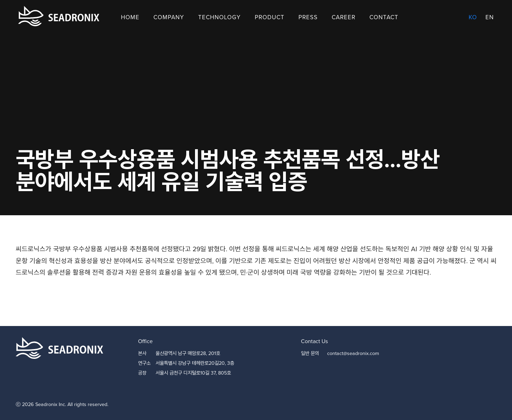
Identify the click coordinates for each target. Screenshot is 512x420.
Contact (384, 17)
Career (344, 17)
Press (308, 17)
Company (169, 17)
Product (270, 17)
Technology (219, 17)
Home (130, 17)
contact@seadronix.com (353, 353)
